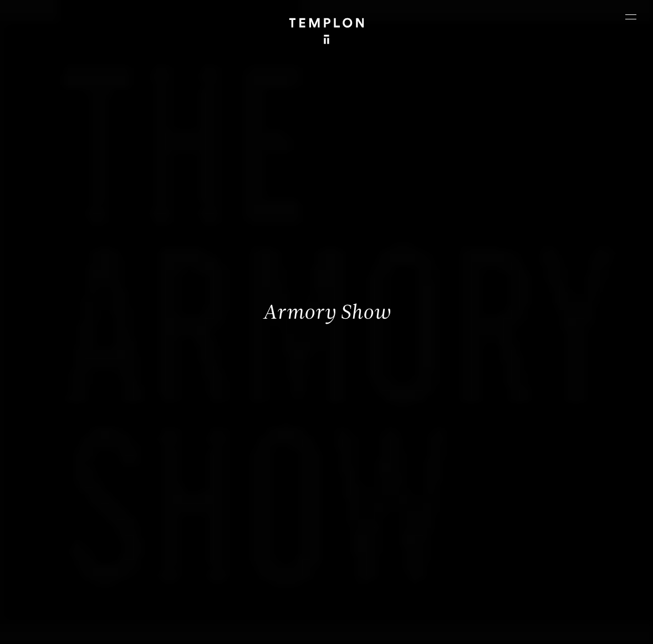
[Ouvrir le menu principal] (631, 17)
